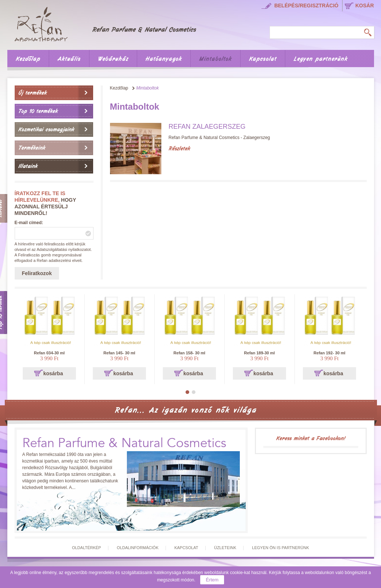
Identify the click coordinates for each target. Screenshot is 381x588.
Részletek (179, 149)
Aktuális (69, 59)
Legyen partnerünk (321, 59)
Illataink (28, 166)
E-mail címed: (29, 223)
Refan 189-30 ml (260, 353)
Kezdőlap (28, 59)
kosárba (53, 373)
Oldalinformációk (138, 548)
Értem (212, 580)
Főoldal (110, 23)
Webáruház (113, 59)
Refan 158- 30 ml (189, 353)
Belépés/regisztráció (306, 6)
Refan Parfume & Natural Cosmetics (124, 443)
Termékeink (32, 148)
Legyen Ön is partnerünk (280, 548)
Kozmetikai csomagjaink (46, 129)
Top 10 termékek (38, 111)
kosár (365, 6)
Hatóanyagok (164, 59)
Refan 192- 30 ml (329, 353)
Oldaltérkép (86, 548)
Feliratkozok (37, 273)
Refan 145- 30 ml (119, 353)
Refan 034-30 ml (50, 353)
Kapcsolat (263, 59)
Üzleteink (225, 548)
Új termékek (32, 93)
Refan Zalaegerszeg (207, 127)
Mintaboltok (215, 59)
